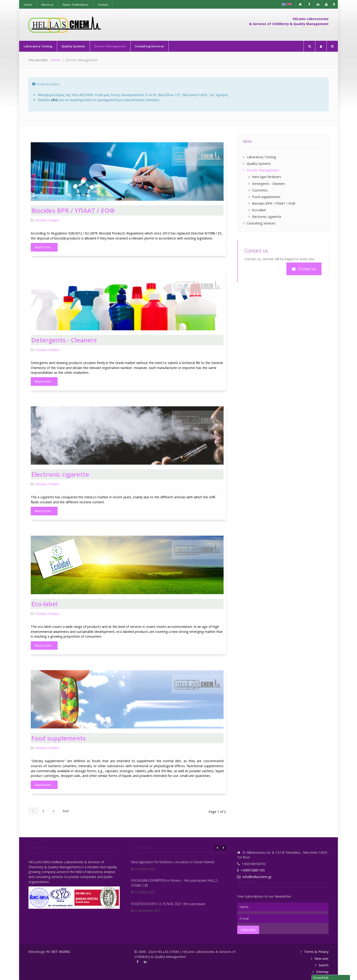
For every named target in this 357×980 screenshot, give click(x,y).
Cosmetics (260, 190)
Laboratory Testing (261, 157)
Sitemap (322, 972)
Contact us (304, 269)
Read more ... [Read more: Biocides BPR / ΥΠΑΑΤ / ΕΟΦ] (44, 247)
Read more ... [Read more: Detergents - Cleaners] (44, 381)
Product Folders (47, 220)
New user (321, 958)
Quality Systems (259, 164)
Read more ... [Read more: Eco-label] (44, 645)
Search (324, 965)
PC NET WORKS (58, 952)
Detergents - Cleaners (64, 340)
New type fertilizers (267, 177)
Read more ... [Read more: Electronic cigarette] (44, 511)
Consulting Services (261, 223)
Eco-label (44, 604)
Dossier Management (263, 170)
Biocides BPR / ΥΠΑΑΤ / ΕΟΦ (73, 210)
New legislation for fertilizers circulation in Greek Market (173, 862)
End (66, 811)
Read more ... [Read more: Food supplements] (44, 785)
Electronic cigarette (60, 474)
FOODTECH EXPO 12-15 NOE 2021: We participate (168, 904)
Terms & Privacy (316, 952)
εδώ (54, 100)
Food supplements (59, 738)
